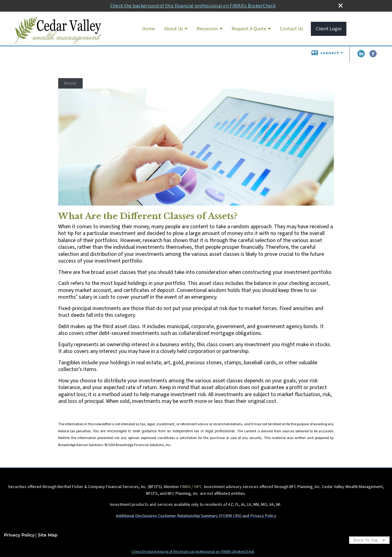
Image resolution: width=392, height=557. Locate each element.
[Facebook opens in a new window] (373, 56)
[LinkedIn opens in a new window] (361, 56)
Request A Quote (249, 29)
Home (149, 29)
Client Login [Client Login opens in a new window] (329, 29)
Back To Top (369, 540)
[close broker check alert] (341, 6)
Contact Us (292, 29)
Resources (207, 29)
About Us (174, 29)
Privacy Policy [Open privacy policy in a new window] (19, 535)
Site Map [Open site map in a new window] (48, 535)
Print (70, 83)
